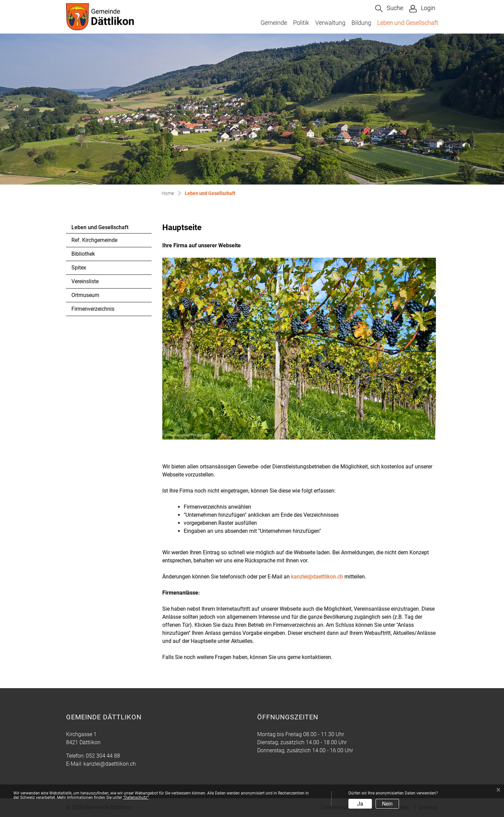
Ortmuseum (85, 295)
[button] (389, 9)
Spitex (79, 268)
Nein (387, 804)
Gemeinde (274, 23)
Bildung (361, 23)
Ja (360, 804)
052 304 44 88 (103, 756)
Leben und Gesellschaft (408, 22)
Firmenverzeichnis (93, 309)
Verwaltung (330, 23)
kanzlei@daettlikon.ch (317, 577)
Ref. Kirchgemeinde (94, 240)
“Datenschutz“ (136, 798)
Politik (301, 23)
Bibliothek (83, 254)
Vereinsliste (85, 281)
